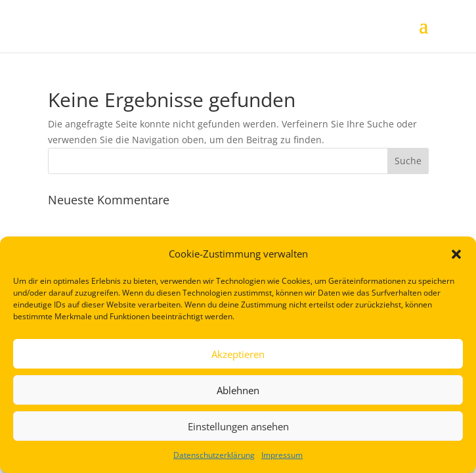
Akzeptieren (238, 354)
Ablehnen (238, 390)
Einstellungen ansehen (238, 426)
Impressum (282, 455)
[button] (456, 254)
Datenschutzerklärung (214, 455)
